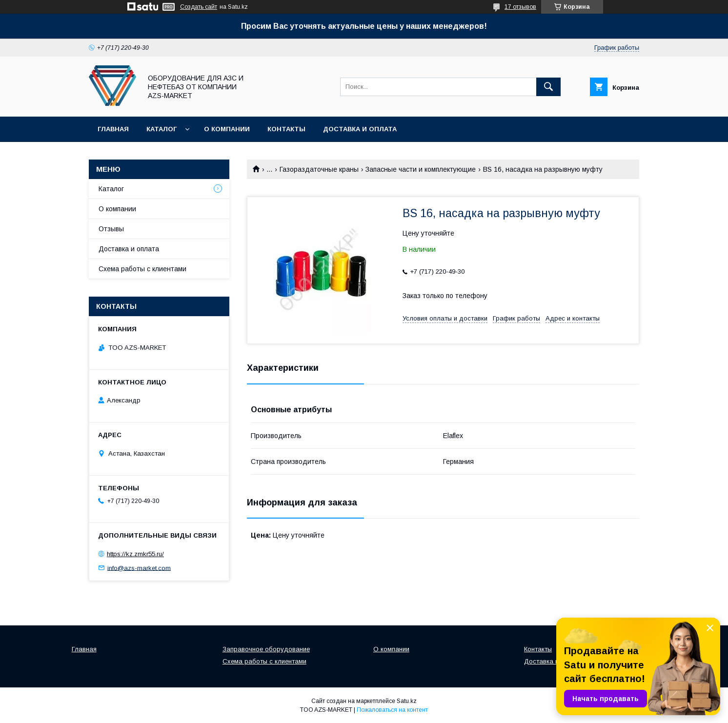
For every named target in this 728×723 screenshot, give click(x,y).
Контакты (286, 129)
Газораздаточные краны (319, 169)
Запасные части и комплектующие (421, 169)
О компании (227, 129)
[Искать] (548, 87)
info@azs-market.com (139, 568)
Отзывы (111, 229)
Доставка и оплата (360, 129)
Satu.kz (407, 701)
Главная (113, 129)
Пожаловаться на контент (392, 710)
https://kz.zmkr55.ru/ (135, 554)
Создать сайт (199, 7)
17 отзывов (520, 7)
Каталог (162, 129)
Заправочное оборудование (266, 649)
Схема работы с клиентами (142, 269)
